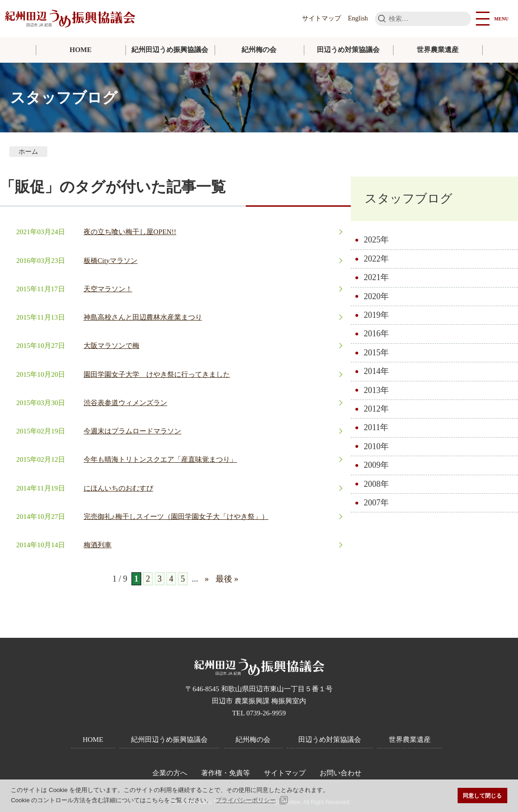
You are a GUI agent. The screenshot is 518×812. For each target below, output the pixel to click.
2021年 (376, 277)
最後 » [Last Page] (227, 579)
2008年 (376, 484)
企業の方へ (170, 773)
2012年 (376, 409)
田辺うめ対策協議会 (348, 50)
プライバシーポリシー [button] (246, 800)
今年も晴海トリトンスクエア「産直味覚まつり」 (160, 459)
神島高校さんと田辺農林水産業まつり (143, 317)
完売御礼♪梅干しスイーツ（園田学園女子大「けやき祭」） (176, 517)
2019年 (376, 315)
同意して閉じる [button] (482, 796)
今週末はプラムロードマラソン (132, 431)
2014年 (376, 371)
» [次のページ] (207, 579)
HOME (81, 50)
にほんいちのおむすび (118, 488)
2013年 (376, 390)
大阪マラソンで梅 (111, 346)
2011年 (376, 427)
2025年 (376, 240)
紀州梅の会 (259, 50)
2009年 (376, 465)
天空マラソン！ (108, 289)
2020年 (376, 296)
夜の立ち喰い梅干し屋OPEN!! (130, 232)
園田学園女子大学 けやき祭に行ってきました (157, 374)
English (358, 18)
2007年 (376, 503)
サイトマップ (321, 18)
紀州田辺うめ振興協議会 (170, 50)
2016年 (376, 334)
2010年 (376, 446)
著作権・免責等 (226, 773)
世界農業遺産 (438, 50)
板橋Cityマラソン (111, 261)
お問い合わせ (341, 773)
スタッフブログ (409, 199)
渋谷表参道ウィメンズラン (125, 403)
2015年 (376, 353)
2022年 (376, 259)
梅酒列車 (98, 545)
